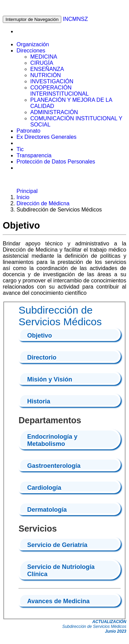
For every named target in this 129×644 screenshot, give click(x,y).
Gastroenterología (54, 466)
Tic (20, 149)
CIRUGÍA (42, 63)
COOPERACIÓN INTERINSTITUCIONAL (60, 91)
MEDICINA (44, 57)
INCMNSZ (76, 19)
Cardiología (44, 488)
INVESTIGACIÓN (52, 81)
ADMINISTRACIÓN (54, 112)
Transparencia (34, 155)
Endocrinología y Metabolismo (52, 440)
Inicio (23, 197)
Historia (39, 401)
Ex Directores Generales (46, 137)
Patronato (28, 131)
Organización (33, 44)
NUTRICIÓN (46, 75)
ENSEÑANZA (47, 69)
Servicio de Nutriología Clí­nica (61, 570)
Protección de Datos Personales (56, 162)
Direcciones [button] (31, 51)
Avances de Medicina (58, 601)
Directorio (42, 357)
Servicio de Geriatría (57, 545)
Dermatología (47, 510)
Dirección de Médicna (43, 203)
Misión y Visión (50, 379)
